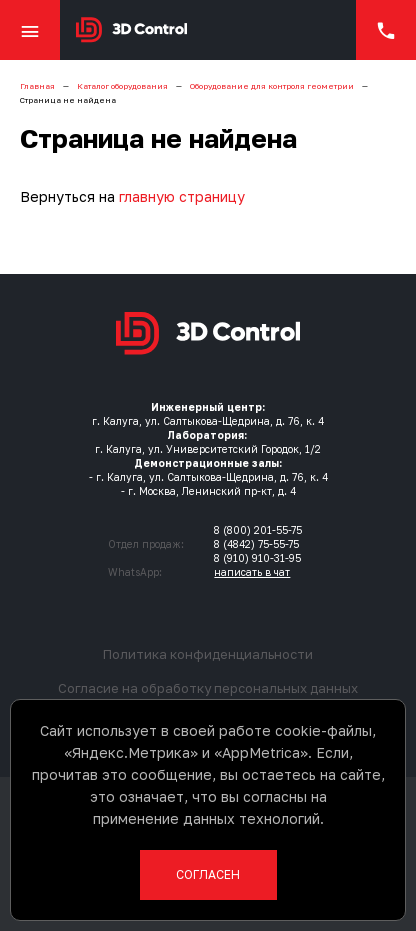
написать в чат (252, 572)
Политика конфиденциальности (208, 654)
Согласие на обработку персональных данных (208, 688)
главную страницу (182, 196)
